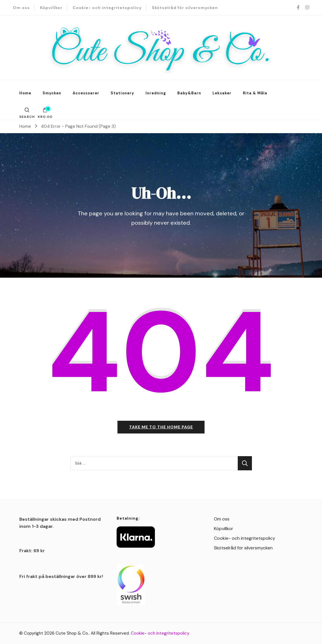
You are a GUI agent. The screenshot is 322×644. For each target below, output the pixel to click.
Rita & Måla (255, 93)
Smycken (52, 93)
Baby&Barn (189, 93)
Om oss (21, 8)
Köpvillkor (51, 8)
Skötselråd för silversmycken (185, 8)
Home (25, 93)
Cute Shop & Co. (72, 633)
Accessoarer (86, 93)
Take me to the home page (161, 427)
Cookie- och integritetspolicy (107, 8)
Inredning (156, 93)
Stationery (122, 93)
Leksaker (222, 93)
